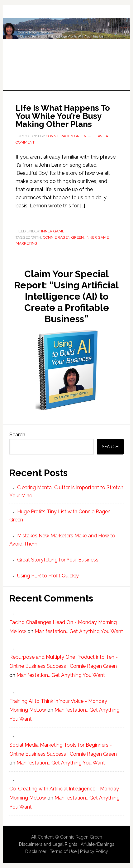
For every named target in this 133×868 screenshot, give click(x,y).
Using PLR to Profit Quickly (48, 576)
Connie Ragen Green (63, 237)
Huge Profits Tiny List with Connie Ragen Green (67, 41)
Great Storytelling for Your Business (58, 560)
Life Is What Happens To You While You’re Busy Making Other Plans (63, 116)
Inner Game (53, 231)
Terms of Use (63, 851)
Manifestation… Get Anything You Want (79, 631)
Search (17, 435)
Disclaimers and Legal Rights (48, 844)
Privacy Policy (94, 851)
